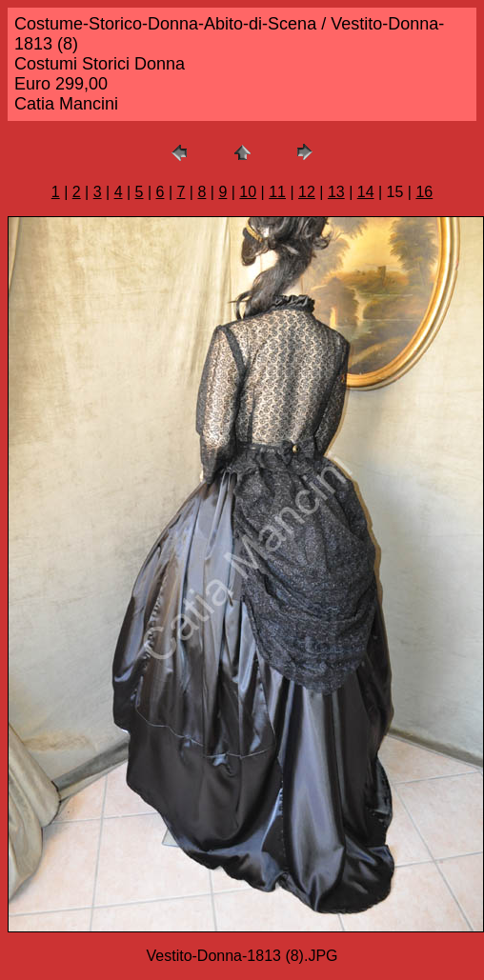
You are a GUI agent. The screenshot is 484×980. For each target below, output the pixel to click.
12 (307, 192)
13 (336, 192)
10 (248, 192)
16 (424, 192)
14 (366, 192)
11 (277, 192)
